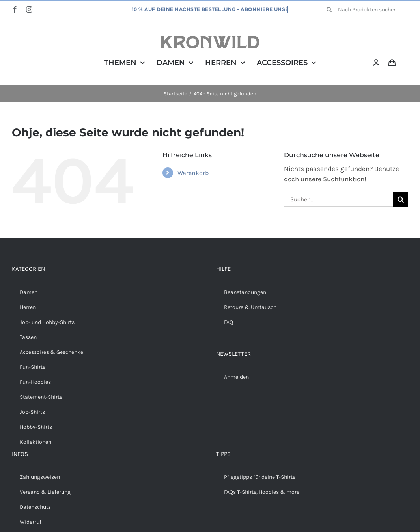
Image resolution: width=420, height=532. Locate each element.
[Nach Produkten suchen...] (365, 9)
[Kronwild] (210, 39)
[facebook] (15, 9)
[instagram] (29, 9)
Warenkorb (193, 173)
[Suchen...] (339, 199)
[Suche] (329, 9)
